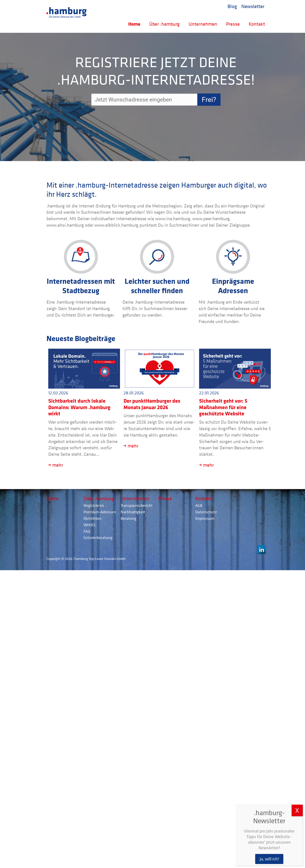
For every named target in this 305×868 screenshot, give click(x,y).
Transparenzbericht (137, 505)
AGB (199, 505)
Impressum (205, 518)
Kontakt (257, 24)
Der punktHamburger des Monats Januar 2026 (152, 404)
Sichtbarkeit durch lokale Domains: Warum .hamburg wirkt (79, 407)
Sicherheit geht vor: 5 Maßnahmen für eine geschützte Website (223, 407)
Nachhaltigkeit (133, 512)
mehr (58, 465)
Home (134, 24)
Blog (232, 6)
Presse (233, 24)
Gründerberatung (98, 538)
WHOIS (89, 525)
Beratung (128, 518)
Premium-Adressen (100, 512)
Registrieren (94, 505)
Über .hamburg (164, 24)
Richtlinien (93, 518)
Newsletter (253, 6)
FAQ (87, 531)
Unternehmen (203, 24)
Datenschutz (206, 512)
